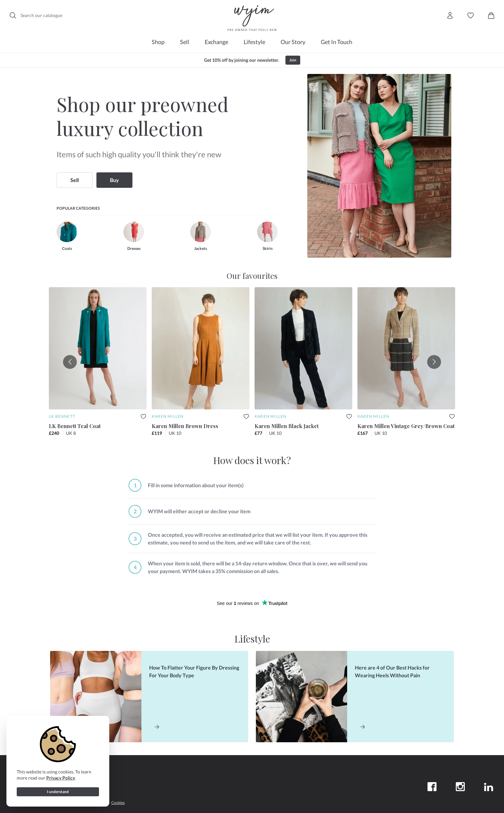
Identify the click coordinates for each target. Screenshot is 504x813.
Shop (158, 42)
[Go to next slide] (434, 362)
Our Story (293, 42)
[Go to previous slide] (70, 362)
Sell (185, 42)
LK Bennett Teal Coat (75, 426)
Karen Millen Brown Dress (185, 426)
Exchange (216, 42)
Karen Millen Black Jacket (287, 426)
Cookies (118, 803)
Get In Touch (337, 42)
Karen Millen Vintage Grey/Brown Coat (406, 426)
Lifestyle (254, 42)
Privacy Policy (61, 778)
